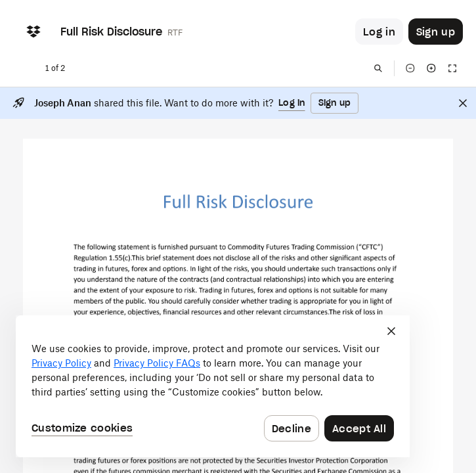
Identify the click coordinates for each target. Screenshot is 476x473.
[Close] (463, 103)
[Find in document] (378, 68)
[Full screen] (452, 68)
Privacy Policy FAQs (157, 363)
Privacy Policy (61, 363)
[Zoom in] (431, 68)
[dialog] (213, 386)
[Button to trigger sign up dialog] (436, 32)
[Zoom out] (410, 68)
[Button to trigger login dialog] (379, 32)
